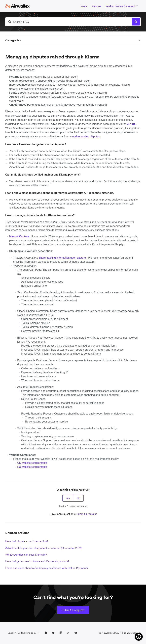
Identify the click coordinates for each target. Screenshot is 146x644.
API (131, 124)
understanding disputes (86, 136)
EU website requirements (32, 467)
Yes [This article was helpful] (68, 498)
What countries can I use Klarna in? (26, 555)
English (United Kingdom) (122, 6)
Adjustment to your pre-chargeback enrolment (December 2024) (44, 548)
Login (84, 6)
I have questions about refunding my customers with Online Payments (47, 568)
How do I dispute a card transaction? (27, 541)
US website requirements (32, 463)
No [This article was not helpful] (78, 498)
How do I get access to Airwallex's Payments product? (37, 561)
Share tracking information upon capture (63, 258)
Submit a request (87, 514)
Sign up (96, 6)
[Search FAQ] (73, 22)
